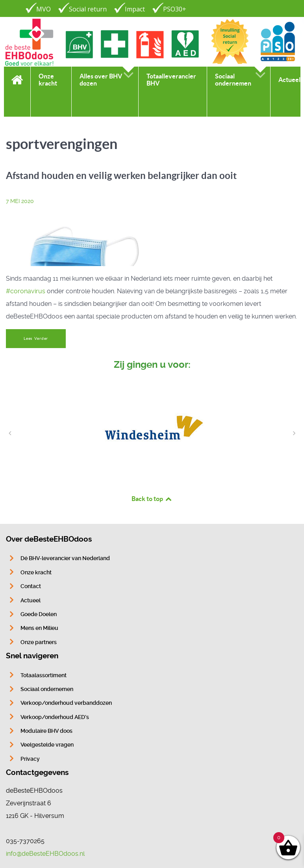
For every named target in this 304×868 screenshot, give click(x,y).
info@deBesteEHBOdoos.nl (45, 854)
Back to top (152, 499)
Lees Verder (36, 338)
